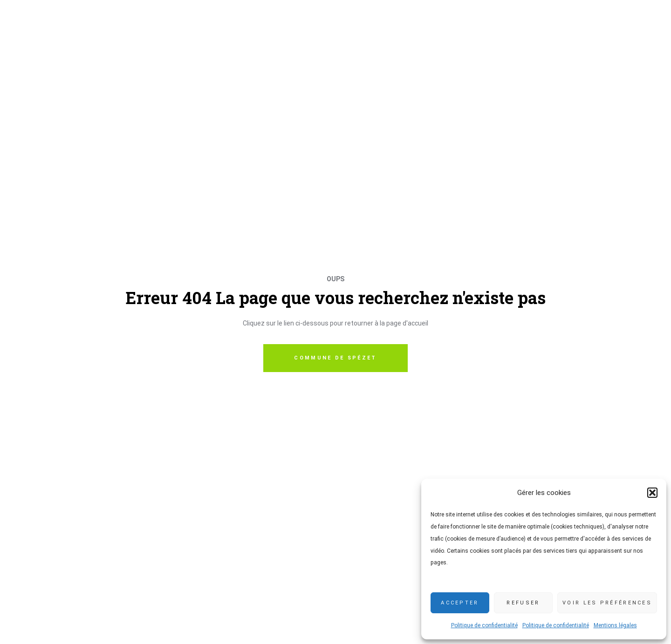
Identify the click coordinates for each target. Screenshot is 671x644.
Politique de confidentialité (484, 625)
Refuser (523, 603)
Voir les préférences (607, 603)
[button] (652, 493)
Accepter (460, 603)
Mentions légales (615, 625)
